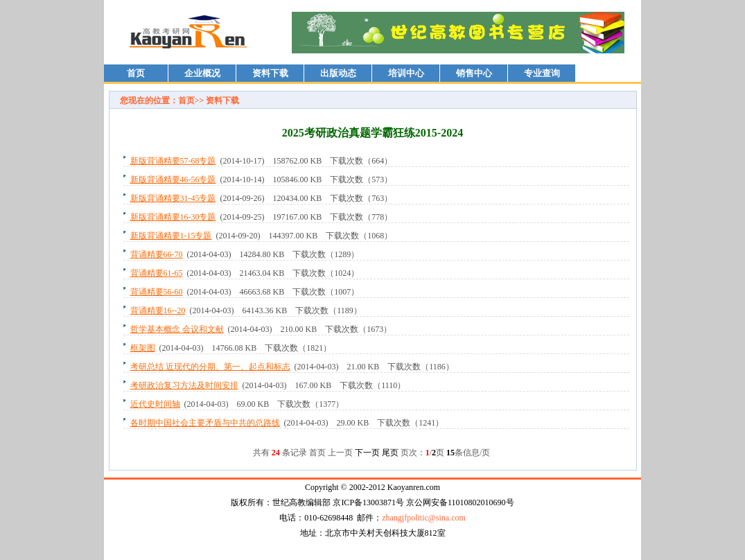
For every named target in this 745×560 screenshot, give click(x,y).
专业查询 (542, 73)
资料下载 (270, 73)
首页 (136, 73)
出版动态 (338, 73)
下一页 (367, 453)
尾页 (390, 453)
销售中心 (474, 73)
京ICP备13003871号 (368, 502)
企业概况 (202, 73)
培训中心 (406, 73)
